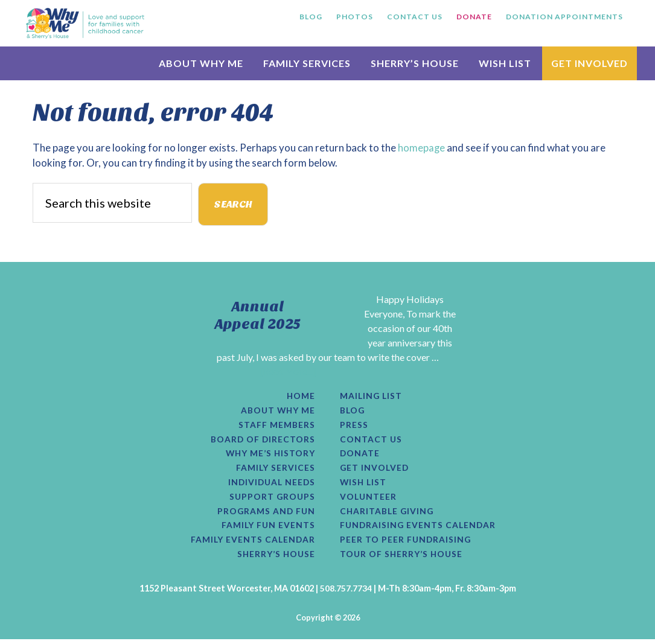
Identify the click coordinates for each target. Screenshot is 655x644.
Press (354, 426)
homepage (422, 148)
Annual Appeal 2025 (258, 315)
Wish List (364, 485)
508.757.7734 (346, 593)
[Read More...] (288, 371)
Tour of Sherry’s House (403, 559)
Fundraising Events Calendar (419, 529)
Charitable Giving (388, 514)
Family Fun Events (267, 529)
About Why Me (277, 412)
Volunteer (369, 500)
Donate (360, 456)
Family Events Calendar (252, 544)
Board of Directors (262, 441)
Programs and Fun (265, 514)
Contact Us (371, 441)
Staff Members (277, 426)
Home (301, 397)
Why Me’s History (269, 456)
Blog (353, 412)
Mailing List (372, 397)
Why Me (85, 23)
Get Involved (375, 470)
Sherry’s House (275, 559)
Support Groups (271, 500)
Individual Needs (270, 485)
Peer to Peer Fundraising (406, 544)
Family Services (275, 470)
